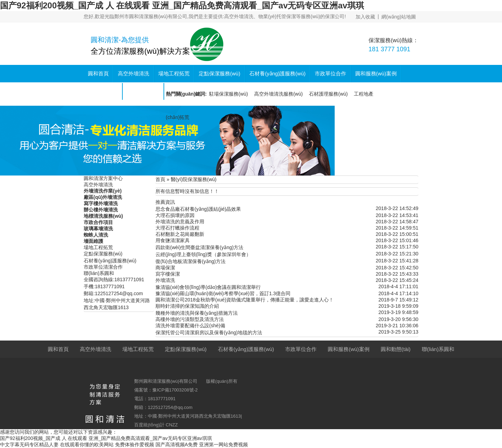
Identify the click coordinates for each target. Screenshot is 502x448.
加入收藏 (365, 17)
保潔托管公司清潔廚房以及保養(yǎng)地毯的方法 (209, 333)
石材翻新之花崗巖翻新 (180, 234)
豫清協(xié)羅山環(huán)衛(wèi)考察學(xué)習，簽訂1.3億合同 (223, 293)
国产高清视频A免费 (177, 445)
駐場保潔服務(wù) (229, 94)
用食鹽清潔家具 (173, 240)
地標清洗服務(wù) (103, 216)
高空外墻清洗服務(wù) (278, 94)
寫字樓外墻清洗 (101, 203)
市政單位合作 (330, 73)
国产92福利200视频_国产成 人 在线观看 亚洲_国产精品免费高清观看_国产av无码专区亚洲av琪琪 (182, 5)
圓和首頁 (98, 73)
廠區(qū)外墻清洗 (103, 197)
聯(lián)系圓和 (143, 91)
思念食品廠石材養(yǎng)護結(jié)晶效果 (198, 209)
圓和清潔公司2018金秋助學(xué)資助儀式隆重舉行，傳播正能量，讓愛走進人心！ (245, 300)
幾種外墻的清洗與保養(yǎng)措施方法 (197, 313)
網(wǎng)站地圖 (399, 17)
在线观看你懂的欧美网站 (87, 445)
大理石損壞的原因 (175, 215)
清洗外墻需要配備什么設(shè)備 (190, 326)
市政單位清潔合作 (103, 267)
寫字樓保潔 (168, 274)
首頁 (160, 179)
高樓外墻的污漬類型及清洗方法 (190, 319)
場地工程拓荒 (174, 73)
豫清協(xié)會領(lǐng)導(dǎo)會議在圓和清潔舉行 (208, 287)
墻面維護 (93, 241)
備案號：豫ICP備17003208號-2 (166, 390)
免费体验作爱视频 (135, 445)
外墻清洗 (165, 280)
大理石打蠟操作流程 (177, 228)
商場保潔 (165, 268)
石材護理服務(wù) (328, 94)
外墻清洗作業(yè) (103, 191)
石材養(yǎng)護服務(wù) (277, 73)
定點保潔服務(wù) (219, 73)
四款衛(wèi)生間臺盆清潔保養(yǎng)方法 (199, 247)
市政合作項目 (98, 222)
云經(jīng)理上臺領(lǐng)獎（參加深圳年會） (203, 254)
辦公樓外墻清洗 (101, 210)
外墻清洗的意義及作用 (180, 222)
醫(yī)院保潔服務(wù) (194, 179)
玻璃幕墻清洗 (98, 229)
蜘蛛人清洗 (96, 235)
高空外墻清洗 (134, 73)
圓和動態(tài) (103, 91)
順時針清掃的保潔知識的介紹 (187, 306)
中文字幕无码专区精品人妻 (29, 445)
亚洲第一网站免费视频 (223, 445)
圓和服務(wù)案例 (376, 73)
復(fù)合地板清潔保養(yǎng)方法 (191, 261)
